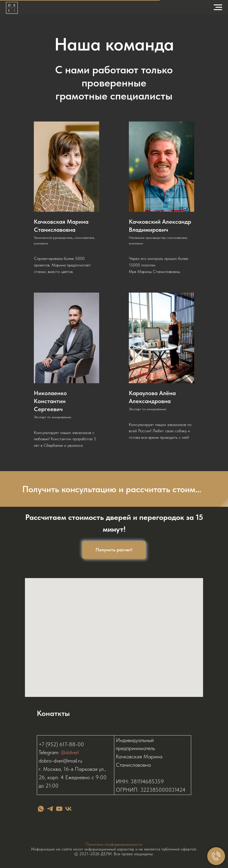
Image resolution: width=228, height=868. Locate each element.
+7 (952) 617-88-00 (61, 744)
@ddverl (70, 752)
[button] (114, 489)
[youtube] (59, 809)
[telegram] (50, 809)
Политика (95, 844)
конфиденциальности (123, 844)
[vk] (68, 809)
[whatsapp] (41, 809)
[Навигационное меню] (218, 7)
